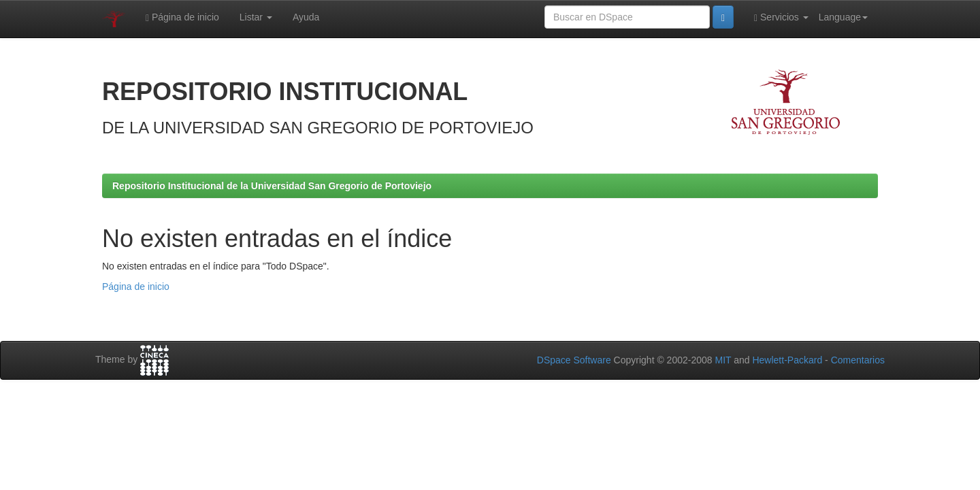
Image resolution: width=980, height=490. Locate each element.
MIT (723, 360)
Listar (256, 17)
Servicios (781, 17)
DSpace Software (574, 360)
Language (843, 17)
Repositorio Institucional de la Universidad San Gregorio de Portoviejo (272, 186)
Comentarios (858, 360)
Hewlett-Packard (787, 360)
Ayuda (306, 17)
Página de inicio (182, 17)
